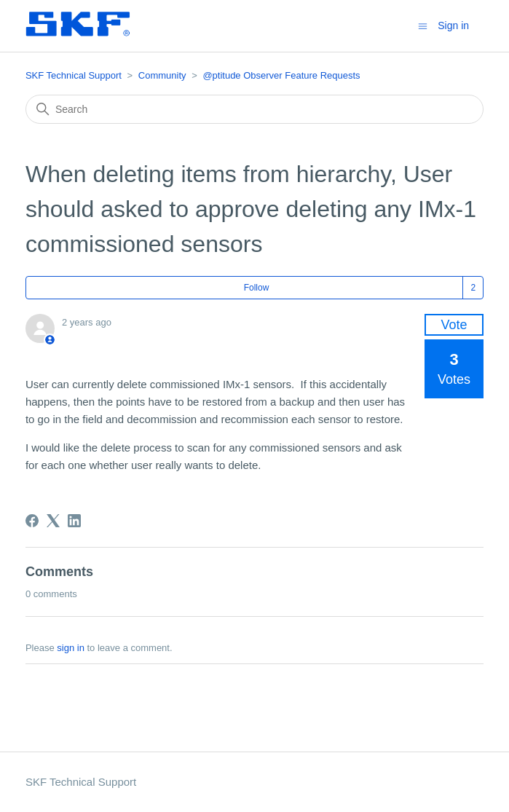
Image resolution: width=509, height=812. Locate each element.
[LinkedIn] (74, 521)
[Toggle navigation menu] (423, 25)
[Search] (254, 109)
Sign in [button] (453, 25)
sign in (71, 648)
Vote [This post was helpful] (454, 325)
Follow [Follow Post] (257, 288)
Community (162, 75)
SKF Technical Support (74, 75)
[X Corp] (53, 521)
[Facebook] (32, 521)
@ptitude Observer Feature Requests (281, 75)
